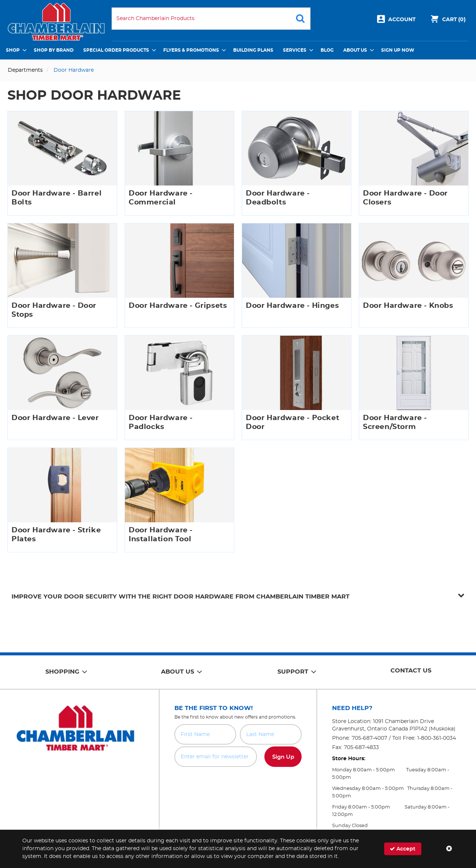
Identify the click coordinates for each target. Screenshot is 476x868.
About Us (355, 50)
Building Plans (253, 50)
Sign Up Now (398, 50)
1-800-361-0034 (437, 738)
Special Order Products (116, 50)
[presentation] (238, 783)
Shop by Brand (54, 50)
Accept (403, 849)
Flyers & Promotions (191, 50)
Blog (327, 50)
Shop (13, 50)
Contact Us (411, 671)
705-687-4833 (361, 748)
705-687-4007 (369, 738)
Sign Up (283, 757)
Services (295, 50)
